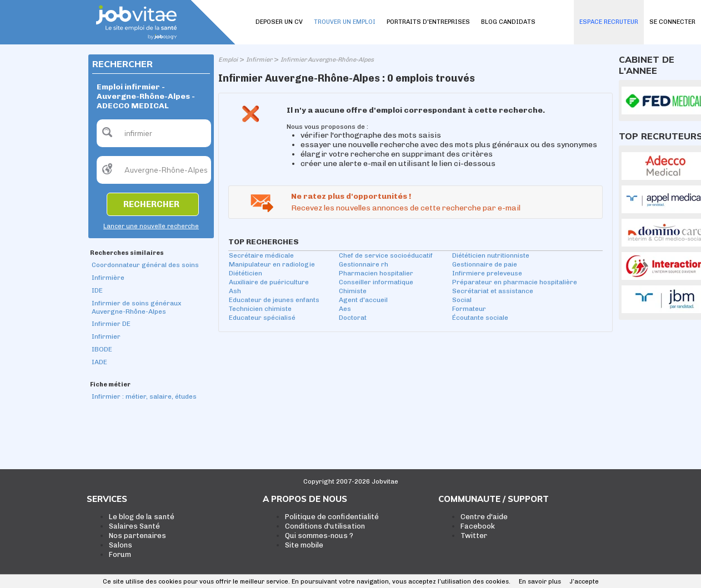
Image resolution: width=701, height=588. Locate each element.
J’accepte (584, 582)
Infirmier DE (111, 324)
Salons (121, 545)
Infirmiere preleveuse (487, 273)
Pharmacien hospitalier (376, 273)
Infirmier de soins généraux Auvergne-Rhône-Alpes (136, 307)
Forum (120, 554)
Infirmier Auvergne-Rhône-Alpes (327, 60)
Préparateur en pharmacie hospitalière (515, 282)
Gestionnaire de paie (485, 264)
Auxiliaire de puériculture (269, 282)
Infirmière (108, 278)
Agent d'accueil (363, 300)
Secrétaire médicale (261, 255)
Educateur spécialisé (262, 318)
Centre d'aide (484, 517)
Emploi (228, 60)
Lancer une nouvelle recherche (151, 226)
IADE (99, 362)
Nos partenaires (137, 536)
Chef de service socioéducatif (386, 255)
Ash (235, 291)
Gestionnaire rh (364, 264)
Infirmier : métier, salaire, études (144, 396)
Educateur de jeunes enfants (274, 300)
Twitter (474, 536)
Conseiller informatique (376, 282)
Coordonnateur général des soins (145, 265)
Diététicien (246, 273)
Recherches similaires (127, 253)
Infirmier (106, 336)
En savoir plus (540, 582)
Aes (345, 309)
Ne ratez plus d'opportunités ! (351, 196)
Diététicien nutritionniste (491, 255)
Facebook (478, 526)
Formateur (469, 309)
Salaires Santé (134, 526)
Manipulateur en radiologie (272, 264)
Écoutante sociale (480, 318)
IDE (97, 290)
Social (462, 300)
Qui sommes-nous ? (319, 536)
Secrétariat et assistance (493, 291)
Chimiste (353, 291)
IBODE (102, 349)
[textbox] (154, 133)
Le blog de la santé (142, 517)
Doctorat (353, 318)
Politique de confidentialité (332, 517)
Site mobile (304, 545)
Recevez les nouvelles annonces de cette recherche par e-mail (406, 208)
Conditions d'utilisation (325, 526)
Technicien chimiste (260, 309)
